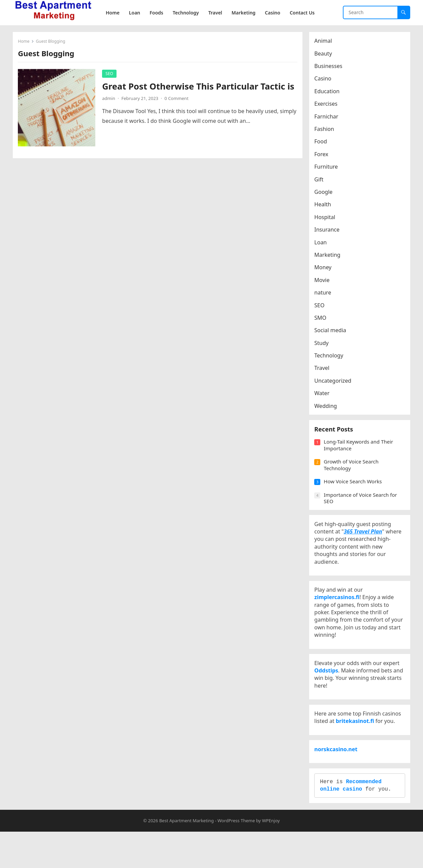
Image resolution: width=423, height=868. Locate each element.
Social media (332, 332)
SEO (111, 75)
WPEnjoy (271, 857)
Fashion (326, 131)
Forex (323, 156)
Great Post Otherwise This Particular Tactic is (195, 93)
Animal (325, 42)
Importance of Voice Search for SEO (362, 504)
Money (324, 269)
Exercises (328, 105)
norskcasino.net (337, 779)
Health (324, 206)
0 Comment (178, 111)
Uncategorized (334, 382)
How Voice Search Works (354, 488)
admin (110, 111)
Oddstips (328, 691)
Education (329, 93)
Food (322, 143)
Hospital (326, 218)
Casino (324, 80)
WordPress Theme (236, 857)
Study (323, 344)
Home (25, 43)
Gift (320, 181)
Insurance (329, 231)
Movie (323, 281)
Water (323, 395)
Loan (322, 244)
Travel (323, 370)
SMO (322, 319)
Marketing (329, 256)
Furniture (328, 168)
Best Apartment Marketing (187, 857)
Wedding (327, 407)
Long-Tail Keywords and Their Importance (360, 451)
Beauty (325, 55)
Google (325, 194)
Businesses (330, 68)
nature (324, 294)
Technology (330, 357)
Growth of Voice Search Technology (353, 471)
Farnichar (328, 118)
